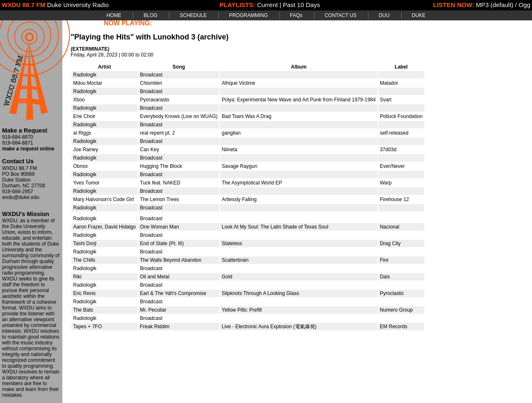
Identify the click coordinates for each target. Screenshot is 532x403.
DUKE (419, 15)
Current (267, 5)
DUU (384, 15)
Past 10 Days (302, 5)
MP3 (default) (495, 5)
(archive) (213, 37)
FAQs (296, 15)
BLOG (150, 15)
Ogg (525, 5)
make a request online (28, 149)
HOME (114, 15)
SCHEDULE (193, 15)
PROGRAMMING (248, 15)
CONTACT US (341, 15)
